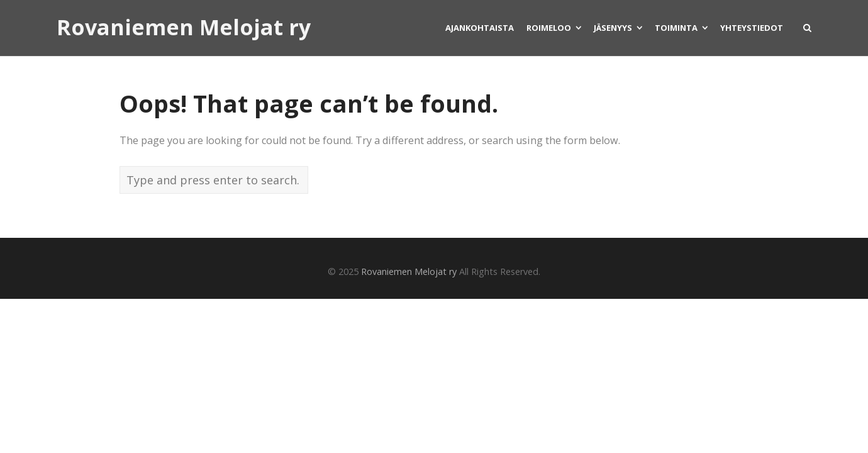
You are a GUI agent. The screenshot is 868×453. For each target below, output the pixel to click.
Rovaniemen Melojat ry (184, 28)
